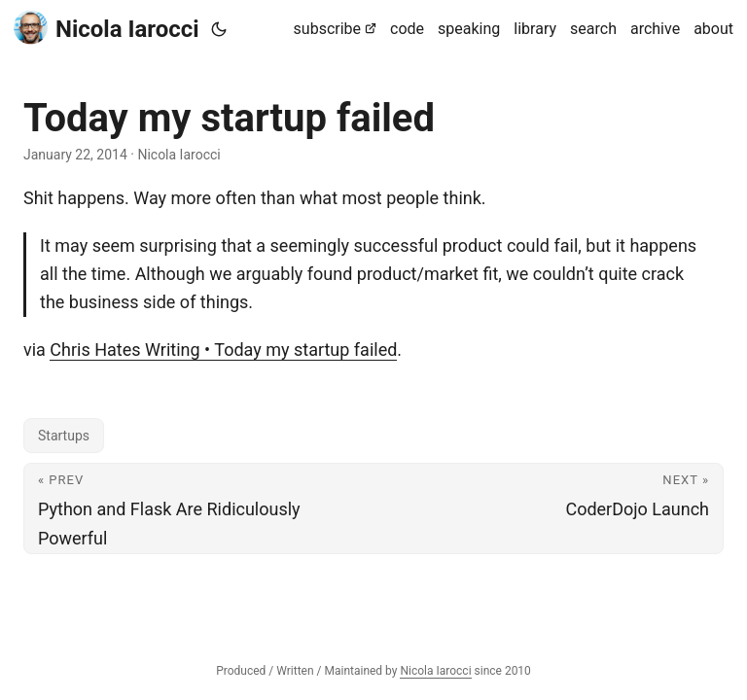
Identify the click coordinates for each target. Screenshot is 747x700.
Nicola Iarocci (107, 28)
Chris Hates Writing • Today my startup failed (223, 350)
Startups (64, 436)
